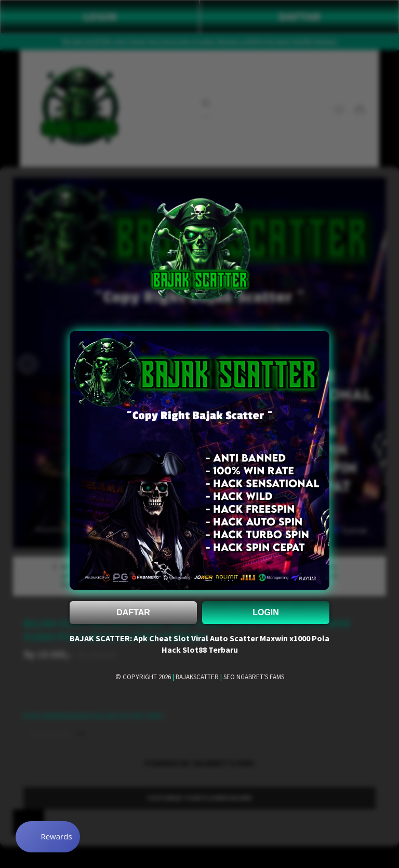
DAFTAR (133, 612)
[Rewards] (49, 837)
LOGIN (266, 612)
